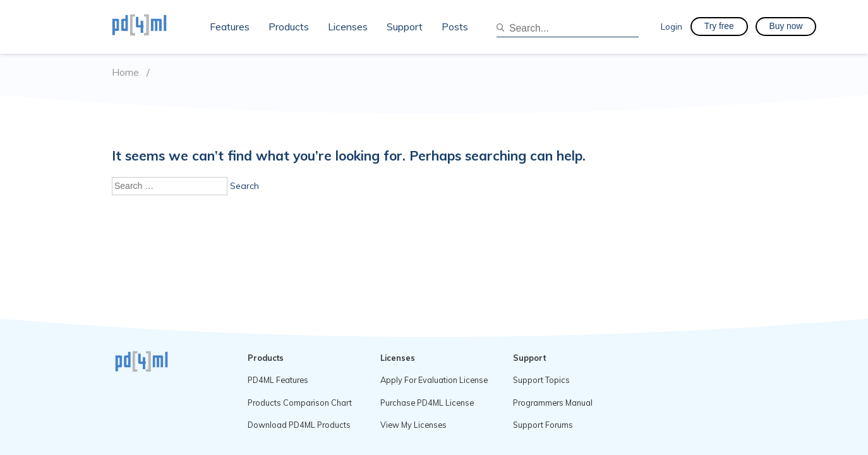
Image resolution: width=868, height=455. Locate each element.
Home (125, 72)
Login (672, 26)
